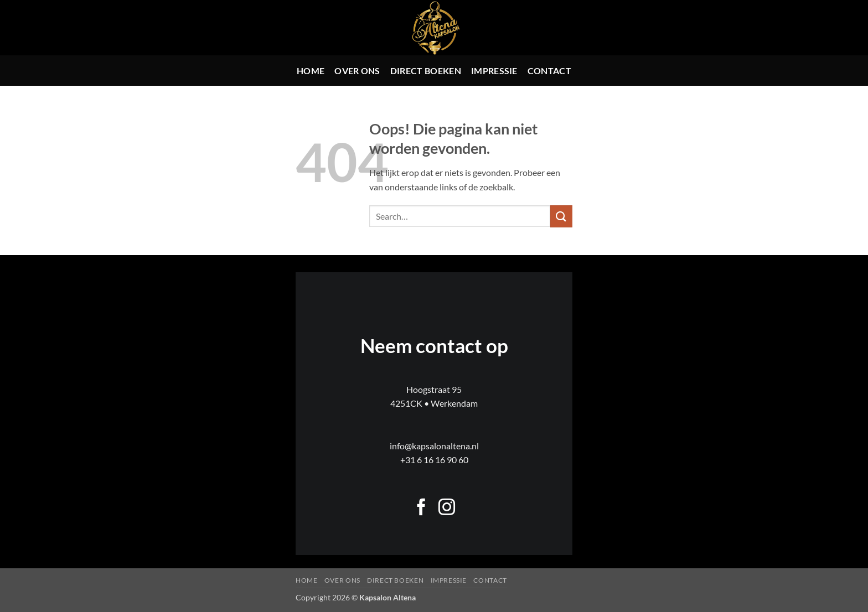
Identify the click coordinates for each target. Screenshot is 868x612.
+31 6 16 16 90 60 (434, 460)
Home (311, 71)
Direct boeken (426, 71)
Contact (549, 71)
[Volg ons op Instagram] (447, 508)
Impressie (494, 71)
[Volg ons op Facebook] (421, 508)
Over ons (357, 71)
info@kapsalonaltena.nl (434, 446)
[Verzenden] (561, 216)
